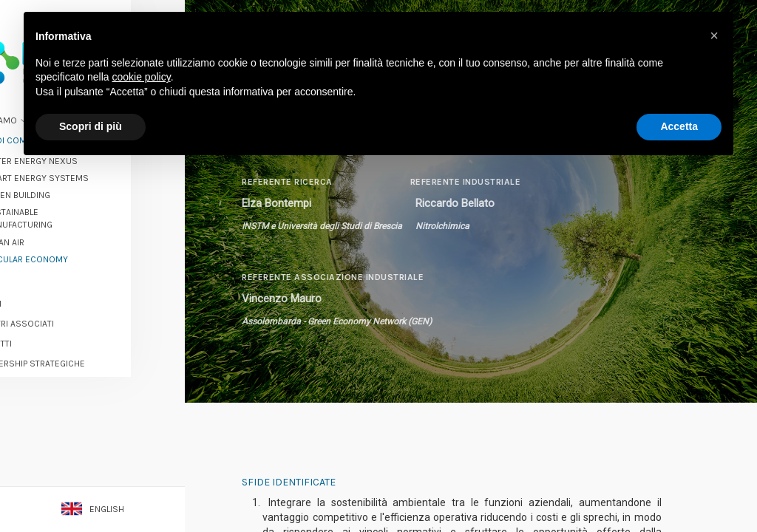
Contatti (48, 485)
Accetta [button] (679, 126)
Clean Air (59, 231)
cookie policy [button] (142, 77)
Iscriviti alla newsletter (92, 462)
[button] (714, 35)
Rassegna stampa (68, 413)
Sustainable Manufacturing (73, 208)
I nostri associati (68, 313)
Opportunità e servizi (76, 373)
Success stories (67, 393)
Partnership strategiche (84, 353)
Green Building (72, 185)
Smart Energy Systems (91, 167)
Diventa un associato (93, 436)
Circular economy (81, 248)
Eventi (42, 293)
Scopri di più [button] (91, 126)
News (41, 273)
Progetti (47, 333)
